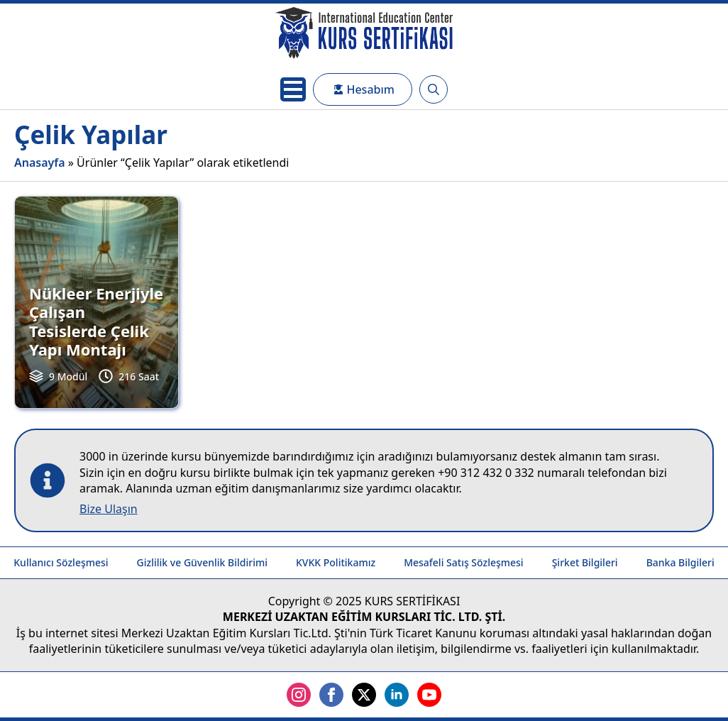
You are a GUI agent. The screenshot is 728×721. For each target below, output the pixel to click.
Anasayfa (40, 163)
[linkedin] (397, 695)
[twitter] (364, 695)
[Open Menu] (293, 89)
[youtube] (429, 695)
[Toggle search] (434, 89)
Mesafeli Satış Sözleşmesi (464, 562)
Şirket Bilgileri (585, 562)
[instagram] (299, 695)
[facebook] (331, 695)
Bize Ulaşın (109, 509)
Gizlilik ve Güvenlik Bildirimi (202, 562)
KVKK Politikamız (336, 562)
